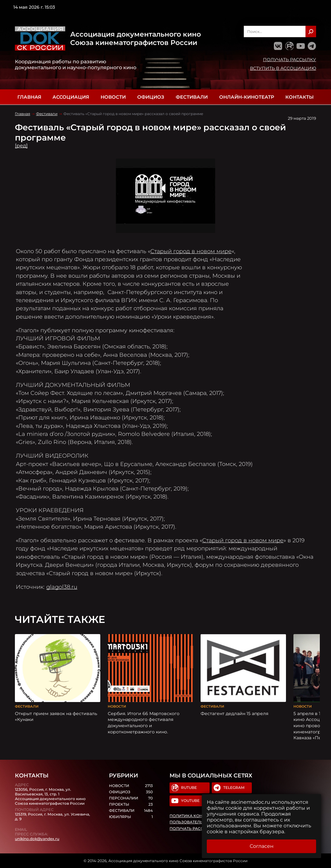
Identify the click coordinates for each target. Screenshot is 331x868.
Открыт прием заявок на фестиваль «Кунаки (56, 717)
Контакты (299, 97)
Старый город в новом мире (191, 251)
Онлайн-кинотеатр (247, 97)
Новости (113, 97)
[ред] (21, 146)
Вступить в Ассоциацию (283, 68)
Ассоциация (71, 97)
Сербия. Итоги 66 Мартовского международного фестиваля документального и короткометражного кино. (144, 723)
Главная (29, 97)
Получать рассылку (290, 60)
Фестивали (192, 97)
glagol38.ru (62, 587)
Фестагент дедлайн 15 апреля (234, 714)
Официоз (151, 97)
